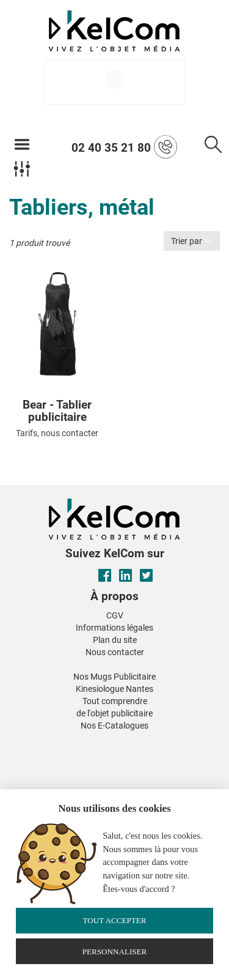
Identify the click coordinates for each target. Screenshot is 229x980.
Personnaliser (115, 952)
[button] (23, 741)
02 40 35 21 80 (124, 147)
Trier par (192, 241)
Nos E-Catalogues (114, 726)
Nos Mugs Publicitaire (114, 677)
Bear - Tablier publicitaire (57, 412)
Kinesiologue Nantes (114, 689)
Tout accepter (114, 920)
